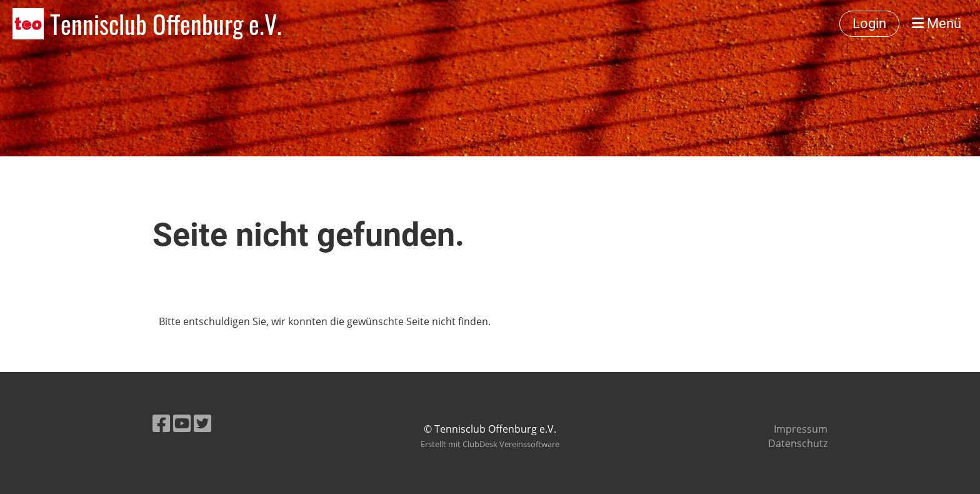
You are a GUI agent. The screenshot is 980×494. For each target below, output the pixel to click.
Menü (937, 23)
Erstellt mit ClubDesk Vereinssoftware (490, 444)
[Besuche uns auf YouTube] (182, 423)
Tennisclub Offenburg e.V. (166, 24)
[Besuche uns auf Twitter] (202, 423)
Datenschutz (798, 443)
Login (869, 23)
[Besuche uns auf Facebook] (161, 423)
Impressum (801, 429)
